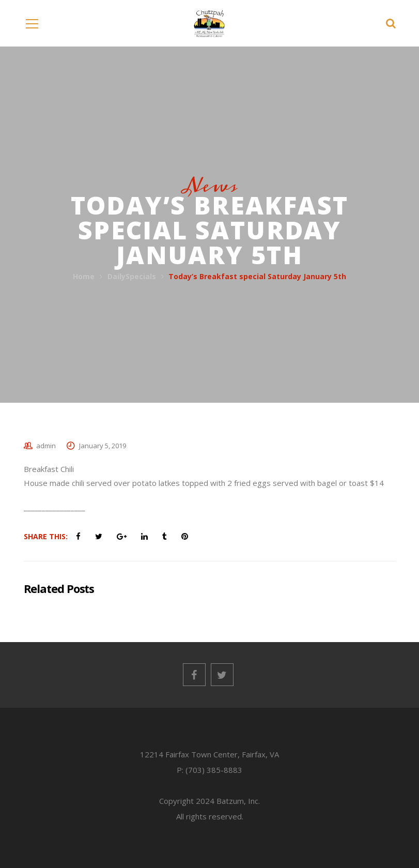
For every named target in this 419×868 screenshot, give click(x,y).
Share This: (46, 536)
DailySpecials (132, 276)
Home (84, 276)
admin (46, 446)
